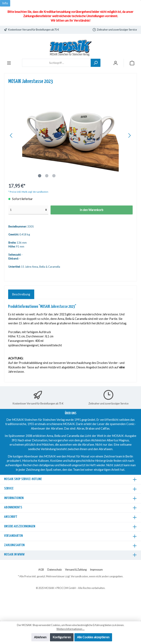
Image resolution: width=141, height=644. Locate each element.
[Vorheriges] (11, 135)
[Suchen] (96, 63)
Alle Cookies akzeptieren (93, 637)
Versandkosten (79, 576)
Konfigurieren (62, 637)
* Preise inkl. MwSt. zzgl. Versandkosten (28, 192)
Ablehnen (40, 637)
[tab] (21, 294)
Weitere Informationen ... (70, 629)
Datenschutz (55, 570)
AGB (41, 570)
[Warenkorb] (132, 63)
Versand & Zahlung (76, 570)
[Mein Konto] (116, 63)
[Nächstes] (129, 135)
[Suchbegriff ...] (56, 63)
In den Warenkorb (91, 210)
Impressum (96, 570)
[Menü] (9, 63)
